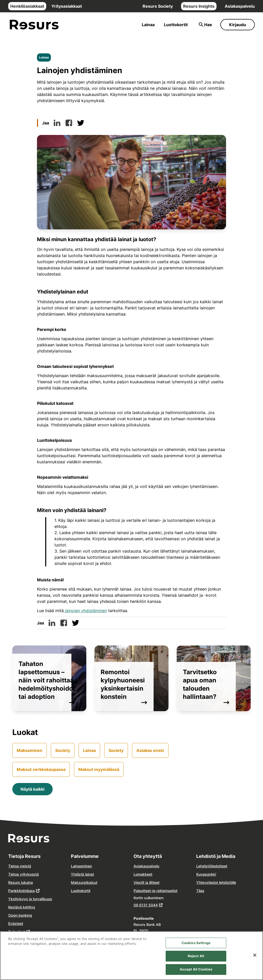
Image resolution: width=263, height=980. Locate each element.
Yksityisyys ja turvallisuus (30, 899)
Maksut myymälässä (99, 769)
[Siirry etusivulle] (34, 25)
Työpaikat (17, 932)
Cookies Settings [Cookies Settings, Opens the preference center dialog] (196, 948)
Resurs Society (158, 6)
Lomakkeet (143, 874)
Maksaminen (30, 750)
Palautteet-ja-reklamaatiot (156, 891)
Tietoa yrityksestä (24, 874)
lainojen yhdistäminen (85, 611)
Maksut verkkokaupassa (41, 769)
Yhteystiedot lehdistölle (216, 882)
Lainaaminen (81, 866)
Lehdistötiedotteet (212, 866)
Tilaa (200, 891)
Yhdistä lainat (82, 874)
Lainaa (148, 25)
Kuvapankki (206, 874)
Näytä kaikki (32, 789)
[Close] (255, 960)
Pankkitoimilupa (21, 891)
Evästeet (16, 923)
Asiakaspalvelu (240, 6)
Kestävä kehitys (22, 907)
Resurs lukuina (21, 882)
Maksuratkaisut (84, 882)
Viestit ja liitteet (147, 882)
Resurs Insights (199, 6)
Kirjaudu (238, 25)
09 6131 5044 (146, 905)
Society (63, 750)
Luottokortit (176, 25)
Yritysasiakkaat (67, 6)
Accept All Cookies (196, 974)
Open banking (20, 915)
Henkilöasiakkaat (27, 6)
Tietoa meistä (20, 866)
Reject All (196, 961)
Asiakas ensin (150, 750)
